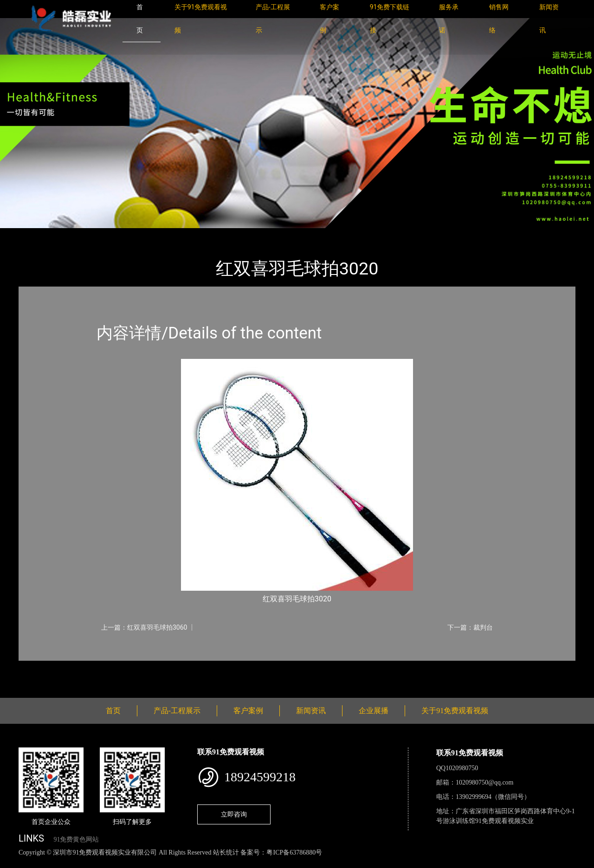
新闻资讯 (311, 711)
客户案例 (248, 711)
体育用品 (121, 234)
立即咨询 (234, 814)
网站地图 (14, 863)
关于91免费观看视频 (455, 711)
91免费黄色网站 (76, 839)
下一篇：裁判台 (470, 627)
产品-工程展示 (74, 234)
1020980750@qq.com (485, 782)
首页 (35, 234)
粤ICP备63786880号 (294, 852)
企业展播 (374, 711)
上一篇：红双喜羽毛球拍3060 (144, 627)
